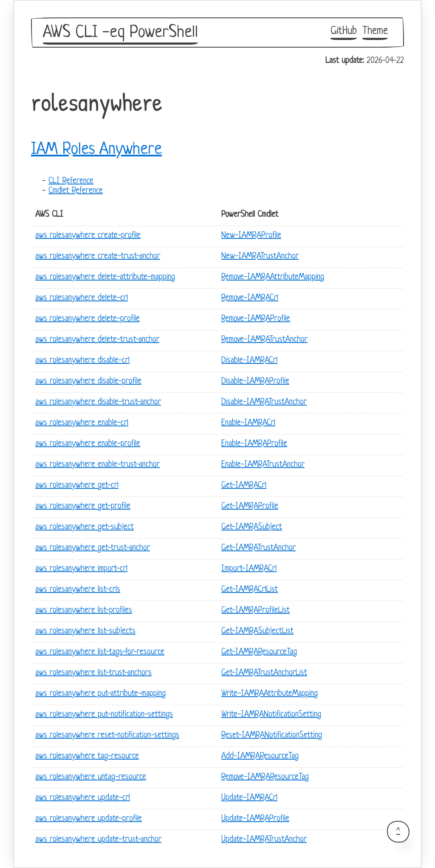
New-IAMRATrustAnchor (260, 257)
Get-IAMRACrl (244, 486)
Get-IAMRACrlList (250, 590)
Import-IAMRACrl (249, 569)
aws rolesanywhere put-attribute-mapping (100, 694)
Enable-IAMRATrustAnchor (263, 465)
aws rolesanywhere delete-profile (88, 319)
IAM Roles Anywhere (96, 150)
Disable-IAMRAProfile (255, 382)
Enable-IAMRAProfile (254, 444)
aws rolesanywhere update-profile (89, 819)
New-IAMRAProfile (251, 236)
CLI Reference (71, 181)
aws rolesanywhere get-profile (83, 506)
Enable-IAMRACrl (248, 423)
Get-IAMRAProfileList (256, 611)
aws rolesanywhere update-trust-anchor (98, 840)
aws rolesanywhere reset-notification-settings (107, 736)
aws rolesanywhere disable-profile (88, 382)
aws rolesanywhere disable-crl (82, 361)
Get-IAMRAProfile (250, 506)
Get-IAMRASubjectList (257, 631)
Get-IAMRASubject (252, 527)
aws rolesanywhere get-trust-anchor (93, 548)
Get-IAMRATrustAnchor (258, 548)
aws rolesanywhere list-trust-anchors (93, 673)
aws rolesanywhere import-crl (81, 569)
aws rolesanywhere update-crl (83, 798)
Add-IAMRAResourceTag (260, 756)
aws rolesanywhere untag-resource (91, 777)
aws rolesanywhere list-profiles (84, 611)
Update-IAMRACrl (249, 798)
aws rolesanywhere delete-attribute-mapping (105, 277)
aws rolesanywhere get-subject (85, 527)
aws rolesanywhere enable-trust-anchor (97, 465)
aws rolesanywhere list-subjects (85, 631)
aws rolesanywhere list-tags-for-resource (100, 652)
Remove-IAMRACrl (250, 298)
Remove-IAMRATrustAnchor (264, 340)
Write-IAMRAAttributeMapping (270, 694)
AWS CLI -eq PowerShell (120, 33)
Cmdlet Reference (76, 191)
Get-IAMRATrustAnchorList (264, 673)
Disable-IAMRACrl (249, 361)
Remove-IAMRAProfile (256, 319)
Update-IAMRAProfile (255, 819)
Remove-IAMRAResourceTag (265, 777)
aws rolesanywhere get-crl (77, 486)
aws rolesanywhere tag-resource (87, 756)
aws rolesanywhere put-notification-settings (104, 715)
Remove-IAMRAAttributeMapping (273, 277)
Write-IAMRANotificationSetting (271, 715)
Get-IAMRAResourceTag (259, 652)
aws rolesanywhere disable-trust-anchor (98, 402)
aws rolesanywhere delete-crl (82, 298)
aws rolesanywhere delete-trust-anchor (97, 340)
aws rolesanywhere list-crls (78, 590)
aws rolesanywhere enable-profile (88, 444)
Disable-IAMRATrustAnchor (264, 402)
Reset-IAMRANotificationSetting (272, 736)
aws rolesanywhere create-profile (88, 236)
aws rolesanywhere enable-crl (82, 423)
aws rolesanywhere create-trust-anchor (98, 257)
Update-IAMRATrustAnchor (264, 840)
